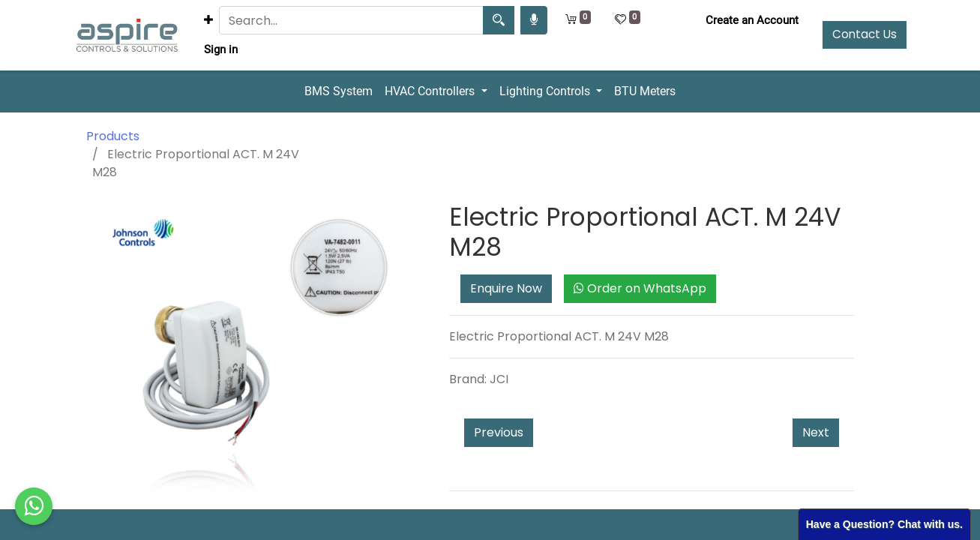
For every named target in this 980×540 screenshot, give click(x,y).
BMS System (339, 91)
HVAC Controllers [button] (431, 91)
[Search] (499, 20)
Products (113, 136)
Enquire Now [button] (506, 288)
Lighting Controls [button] (546, 91)
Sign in (221, 49)
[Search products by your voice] (534, 20)
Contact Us (865, 34)
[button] (208, 21)
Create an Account (752, 20)
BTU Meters (645, 91)
